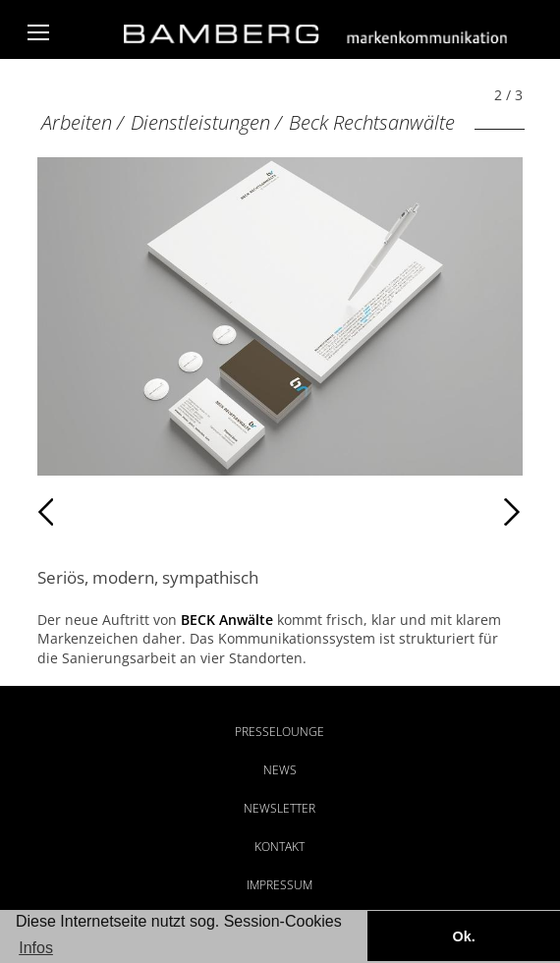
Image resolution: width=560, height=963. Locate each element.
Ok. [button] (463, 936)
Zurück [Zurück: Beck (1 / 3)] (80, 512)
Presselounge (280, 732)
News (280, 770)
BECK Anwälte (227, 620)
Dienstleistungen (200, 122)
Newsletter (280, 808)
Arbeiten (77, 122)
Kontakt (280, 847)
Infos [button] (36, 948)
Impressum (280, 885)
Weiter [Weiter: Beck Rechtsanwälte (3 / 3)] (401, 512)
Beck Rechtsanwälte (372, 122)
